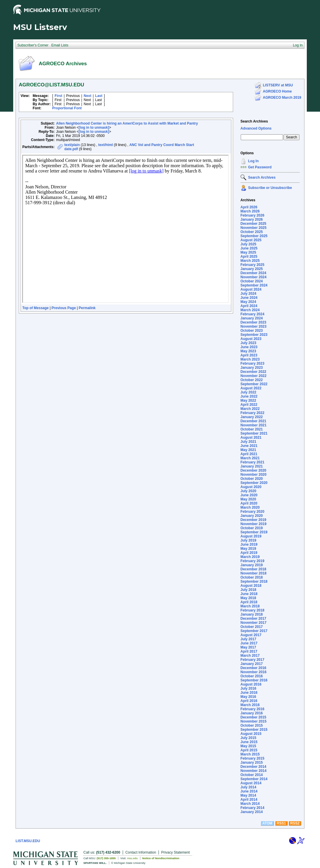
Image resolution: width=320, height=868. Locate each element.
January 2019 (252, 565)
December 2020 (253, 470)
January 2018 (252, 614)
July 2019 (248, 540)
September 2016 (254, 680)
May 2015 (248, 746)
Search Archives (254, 121)
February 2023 (252, 363)
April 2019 (249, 553)
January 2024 (252, 318)
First (58, 96)
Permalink (87, 308)
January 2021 (252, 466)
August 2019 (251, 536)
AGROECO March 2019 (282, 98)
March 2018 (250, 606)
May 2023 (248, 351)
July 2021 (248, 442)
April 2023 (249, 355)
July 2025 (248, 244)
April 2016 (249, 701)
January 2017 (252, 664)
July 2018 (248, 590)
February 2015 (252, 758)
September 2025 (254, 236)
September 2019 (254, 532)
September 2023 (254, 335)
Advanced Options (256, 128)
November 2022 (254, 376)
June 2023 (249, 347)
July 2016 (248, 688)
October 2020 (252, 479)
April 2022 (249, 405)
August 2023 (251, 339)
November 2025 (254, 228)
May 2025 (248, 252)
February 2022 (252, 413)
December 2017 (253, 619)
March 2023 (250, 359)
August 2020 (251, 487)
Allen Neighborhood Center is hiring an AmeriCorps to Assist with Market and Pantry (127, 123)
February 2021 (252, 462)
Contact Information (141, 852)
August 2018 (251, 586)
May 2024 (248, 302)
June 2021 (249, 446)
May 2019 (248, 549)
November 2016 (254, 672)
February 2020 (252, 512)
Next (87, 96)
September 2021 (254, 433)
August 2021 (251, 438)
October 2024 (252, 281)
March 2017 (250, 656)
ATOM (267, 823)
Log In (253, 161)
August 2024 (251, 289)
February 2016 (252, 709)
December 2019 (253, 520)
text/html (105, 145)
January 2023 (252, 368)
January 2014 (252, 812)
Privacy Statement (175, 852)
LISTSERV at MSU (278, 85)
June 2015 (249, 742)
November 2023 (254, 326)
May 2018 (248, 598)
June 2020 (249, 495)
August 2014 (251, 783)
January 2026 (252, 219)
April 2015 (249, 750)
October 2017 (252, 627)
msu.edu (132, 858)
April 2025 (249, 257)
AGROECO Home (277, 91)
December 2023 (253, 322)
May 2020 (248, 499)
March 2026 (250, 211)
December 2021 (253, 421)
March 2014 (250, 804)
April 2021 (249, 454)
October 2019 (252, 528)
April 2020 (249, 503)
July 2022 (248, 392)
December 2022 (253, 372)
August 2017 (251, 635)
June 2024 (249, 298)
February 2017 (252, 660)
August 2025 (251, 240)
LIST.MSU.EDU (28, 841)
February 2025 (252, 265)
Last (99, 96)
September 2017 (254, 631)
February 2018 (252, 610)
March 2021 (250, 458)
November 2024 (254, 277)
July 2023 (248, 343)
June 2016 (249, 693)
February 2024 (252, 314)
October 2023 (252, 331)
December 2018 (253, 569)
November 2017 (254, 623)
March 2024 (250, 310)
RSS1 (281, 823)
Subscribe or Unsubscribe (270, 188)
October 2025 (252, 232)
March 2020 (250, 507)
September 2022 (254, 384)
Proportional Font (67, 108)
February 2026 (252, 215)
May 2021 (248, 450)
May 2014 (248, 795)
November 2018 (254, 573)
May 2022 (248, 401)
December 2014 (253, 767)
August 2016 (251, 684)
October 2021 (252, 429)
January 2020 (252, 516)
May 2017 (248, 647)
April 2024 (249, 306)
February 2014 (252, 808)
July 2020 (248, 491)
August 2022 (251, 388)
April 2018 (249, 602)
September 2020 (254, 483)
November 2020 (254, 475)
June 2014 (249, 791)
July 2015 (248, 738)
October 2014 (252, 775)
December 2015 (253, 717)
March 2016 (250, 705)
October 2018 (252, 577)
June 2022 (249, 396)
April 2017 (249, 651)
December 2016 (253, 668)
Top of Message (36, 308)
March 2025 (250, 261)
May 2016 (248, 697)
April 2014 (249, 800)
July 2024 (248, 294)
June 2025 (249, 248)
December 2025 (253, 224)
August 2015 (251, 734)
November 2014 (254, 771)
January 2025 (252, 269)
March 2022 (250, 409)
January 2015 (252, 763)
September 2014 (254, 779)
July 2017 (248, 639)
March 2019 (250, 557)
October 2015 (252, 725)
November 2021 (254, 425)
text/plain (72, 145)
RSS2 (295, 823)
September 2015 (254, 730)
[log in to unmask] (94, 128)
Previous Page (64, 308)
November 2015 (254, 721)
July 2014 (248, 787)
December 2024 (253, 273)
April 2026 (249, 207)
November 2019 (254, 524)
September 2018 (254, 582)
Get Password (260, 167)
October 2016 (252, 676)
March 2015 (250, 754)
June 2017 (249, 643)
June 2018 (249, 594)
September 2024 (254, 285)
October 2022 (252, 380)
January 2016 (252, 713)
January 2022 (252, 417)
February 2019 (252, 561)
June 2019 (249, 544)
